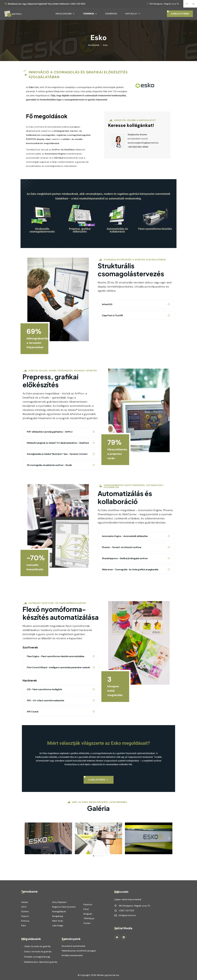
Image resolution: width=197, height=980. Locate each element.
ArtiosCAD (136, 216)
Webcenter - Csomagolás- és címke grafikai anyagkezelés (136, 477)
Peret (86, 909)
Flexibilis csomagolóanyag (37, 957)
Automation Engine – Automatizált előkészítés (136, 443)
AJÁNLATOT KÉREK (180, 14)
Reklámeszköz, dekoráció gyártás (41, 962)
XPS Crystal (61, 609)
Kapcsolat (133, 14)
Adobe (25, 902)
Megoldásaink (65, 14)
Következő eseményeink (74, 946)
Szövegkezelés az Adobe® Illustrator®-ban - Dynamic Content (61, 362)
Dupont (25, 916)
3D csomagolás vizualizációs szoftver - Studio (61, 374)
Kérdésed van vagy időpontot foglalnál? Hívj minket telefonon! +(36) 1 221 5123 (47, 4)
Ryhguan (88, 914)
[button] (28, 786)
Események (111, 14)
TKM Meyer (89, 918)
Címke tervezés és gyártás (37, 946)
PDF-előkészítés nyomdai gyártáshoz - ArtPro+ (61, 340)
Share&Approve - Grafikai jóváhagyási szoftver (136, 466)
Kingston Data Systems (64, 907)
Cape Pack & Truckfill (136, 227)
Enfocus (25, 921)
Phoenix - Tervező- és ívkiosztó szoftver (136, 454)
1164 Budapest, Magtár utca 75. (164, 4)
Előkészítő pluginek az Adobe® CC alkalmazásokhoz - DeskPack (61, 351)
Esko (24, 925)
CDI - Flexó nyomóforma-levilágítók (61, 587)
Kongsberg (58, 916)
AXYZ (24, 907)
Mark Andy (58, 921)
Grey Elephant (59, 902)
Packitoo (88, 904)
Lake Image (58, 925)
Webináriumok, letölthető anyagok (79, 951)
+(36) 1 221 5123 (126, 911)
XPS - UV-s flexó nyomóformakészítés (61, 598)
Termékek (90, 14)
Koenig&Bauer (59, 911)
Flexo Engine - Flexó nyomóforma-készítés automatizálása (61, 554)
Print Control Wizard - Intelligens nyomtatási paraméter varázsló (61, 565)
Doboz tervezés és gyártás (38, 952)
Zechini (87, 923)
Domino (25, 911)
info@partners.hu (127, 915)
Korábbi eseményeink (72, 955)
